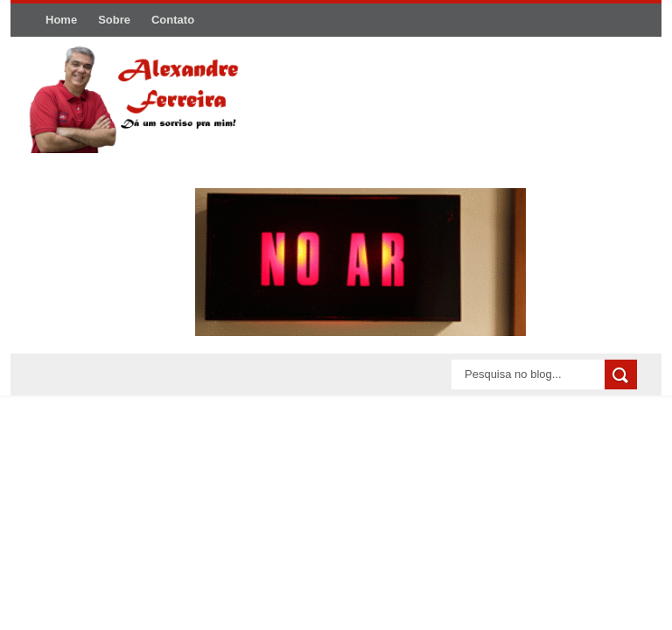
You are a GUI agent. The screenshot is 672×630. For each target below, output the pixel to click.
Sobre (114, 20)
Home (61, 20)
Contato (173, 20)
